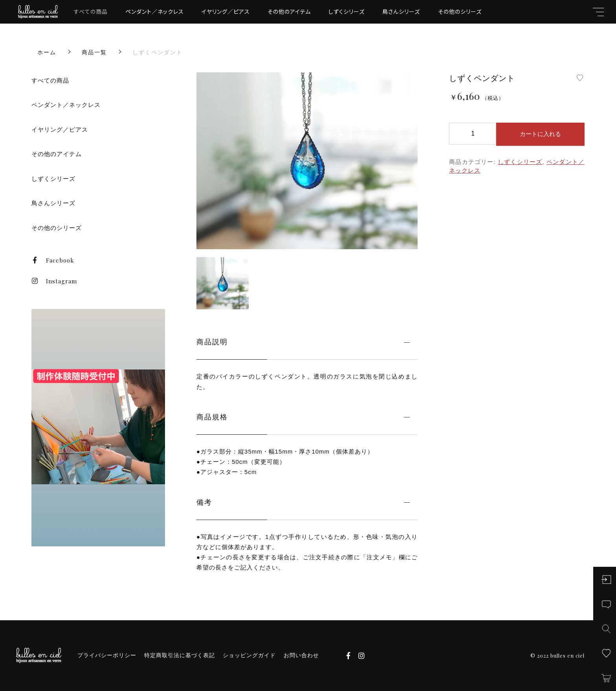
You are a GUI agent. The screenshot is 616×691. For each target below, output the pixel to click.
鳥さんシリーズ (401, 11)
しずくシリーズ (346, 11)
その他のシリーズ (460, 11)
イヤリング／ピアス (226, 11)
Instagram (54, 281)
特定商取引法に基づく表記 (180, 655)
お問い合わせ (301, 655)
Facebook (53, 260)
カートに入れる (540, 134)
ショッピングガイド (249, 655)
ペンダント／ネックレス (155, 11)
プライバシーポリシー (107, 655)
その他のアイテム (289, 11)
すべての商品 (91, 11)
